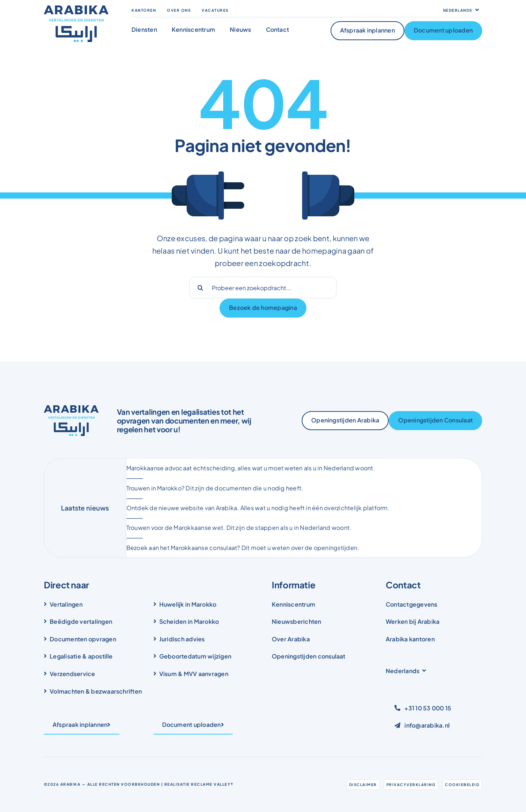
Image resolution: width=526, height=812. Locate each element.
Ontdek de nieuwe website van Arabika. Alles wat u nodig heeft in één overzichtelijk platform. (258, 508)
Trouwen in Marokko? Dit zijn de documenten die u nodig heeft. (215, 488)
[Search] (200, 288)
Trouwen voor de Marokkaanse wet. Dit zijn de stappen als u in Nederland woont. (239, 528)
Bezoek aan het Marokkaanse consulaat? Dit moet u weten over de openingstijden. (243, 548)
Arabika (70, 784)
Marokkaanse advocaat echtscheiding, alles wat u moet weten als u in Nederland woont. (251, 468)
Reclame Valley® (212, 784)
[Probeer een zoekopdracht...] (263, 288)
